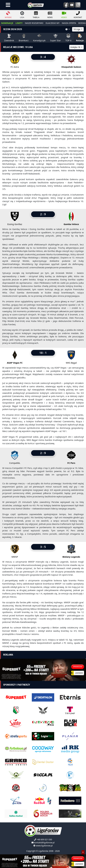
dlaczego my (52, 23)
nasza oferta (69, 23)
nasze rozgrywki (34, 23)
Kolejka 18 (76, 47)
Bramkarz (24, 38)
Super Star (56, 38)
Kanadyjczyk (39, 38)
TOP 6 (68, 38)
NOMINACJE (7, 23)
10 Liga (77, 29)
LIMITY (19, 23)
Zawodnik (9, 38)
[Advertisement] (43, 671)
